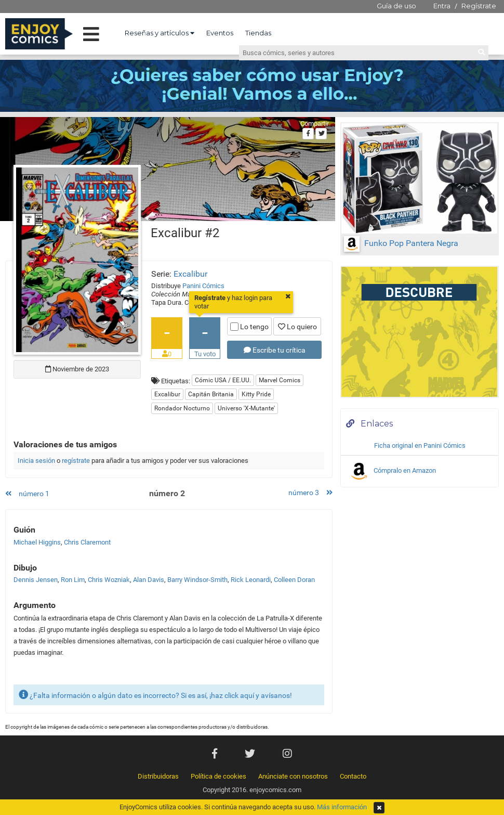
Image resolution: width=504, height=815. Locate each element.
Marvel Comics (280, 380)
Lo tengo (249, 327)
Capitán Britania (211, 394)
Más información (342, 807)
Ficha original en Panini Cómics (420, 445)
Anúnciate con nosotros (293, 776)
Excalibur (190, 274)
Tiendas (258, 33)
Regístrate (479, 6)
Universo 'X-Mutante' (246, 408)
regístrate (76, 461)
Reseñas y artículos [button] (160, 33)
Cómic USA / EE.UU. (223, 380)
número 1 (27, 494)
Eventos (220, 33)
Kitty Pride (256, 394)
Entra (442, 6)
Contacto (353, 776)
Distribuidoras (158, 776)
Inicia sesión (36, 461)
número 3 (310, 493)
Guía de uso (396, 6)
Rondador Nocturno (182, 408)
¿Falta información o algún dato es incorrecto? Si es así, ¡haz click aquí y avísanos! (155, 695)
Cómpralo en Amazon (392, 471)
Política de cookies (218, 776)
